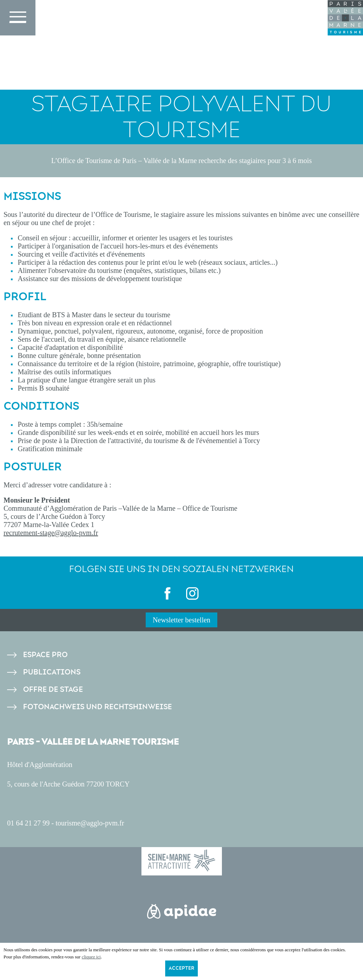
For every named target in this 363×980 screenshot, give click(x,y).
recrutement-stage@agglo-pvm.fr (51, 533)
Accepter (181, 968)
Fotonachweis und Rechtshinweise (97, 707)
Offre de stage (53, 690)
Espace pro (45, 655)
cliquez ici (91, 957)
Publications (52, 672)
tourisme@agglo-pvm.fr (90, 823)
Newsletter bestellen (182, 620)
